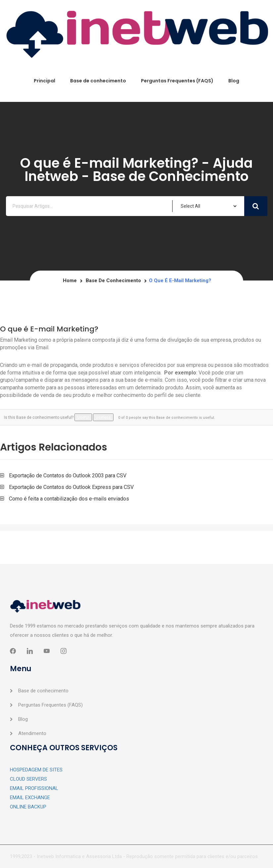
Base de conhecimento (98, 81)
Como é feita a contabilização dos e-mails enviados (69, 499)
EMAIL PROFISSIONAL (34, 788)
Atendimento (32, 733)
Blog (234, 81)
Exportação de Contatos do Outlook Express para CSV (71, 487)
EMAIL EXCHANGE (30, 798)
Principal (45, 81)
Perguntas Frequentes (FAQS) (177, 81)
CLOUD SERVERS (28, 779)
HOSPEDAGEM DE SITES (36, 770)
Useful (83, 417)
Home (70, 281)
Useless (103, 417)
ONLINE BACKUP (28, 807)
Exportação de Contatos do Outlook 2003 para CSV (68, 476)
